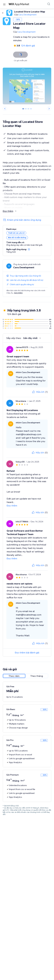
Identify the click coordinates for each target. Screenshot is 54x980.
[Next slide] (49, 109)
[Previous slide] (5, 109)
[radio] (14, 676)
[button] (29, 249)
